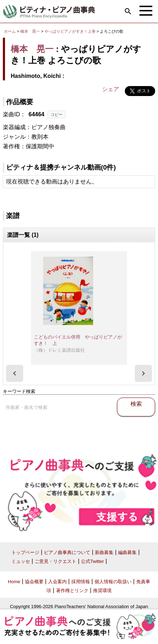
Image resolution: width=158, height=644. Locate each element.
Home (14, 582)
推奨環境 (102, 590)
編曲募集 (127, 552)
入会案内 (57, 582)
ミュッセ (21, 561)
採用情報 (81, 582)
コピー (57, 115)
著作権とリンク (72, 590)
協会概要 (34, 582)
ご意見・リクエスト (55, 561)
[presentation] (15, 373)
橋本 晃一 (30, 31)
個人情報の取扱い (113, 582)
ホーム (10, 31)
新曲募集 (104, 552)
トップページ (25, 552)
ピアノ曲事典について (67, 552)
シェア (111, 89)
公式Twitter (92, 561)
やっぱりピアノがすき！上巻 (71, 31)
